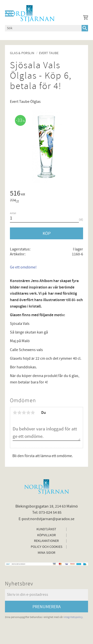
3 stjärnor (24, 413)
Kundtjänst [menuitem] (46, 529)
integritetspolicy (73, 617)
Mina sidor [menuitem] (46, 553)
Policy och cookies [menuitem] (46, 547)
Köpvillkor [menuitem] (46, 535)
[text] (46, 194)
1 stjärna (15, 413)
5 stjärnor (33, 413)
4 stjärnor (28, 413)
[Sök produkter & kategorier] (43, 28)
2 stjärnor (19, 413)
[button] (9, 13)
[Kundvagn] (85, 18)
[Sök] (85, 28)
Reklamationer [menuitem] (46, 541)
